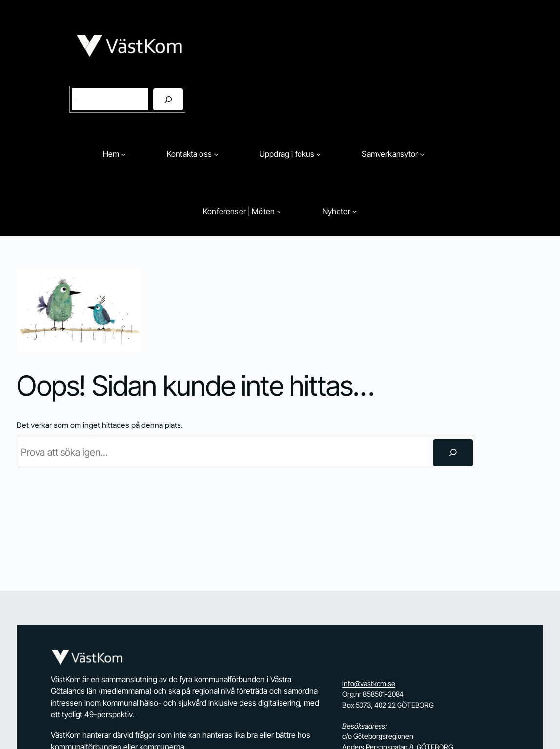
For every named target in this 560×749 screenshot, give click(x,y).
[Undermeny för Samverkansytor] (422, 154)
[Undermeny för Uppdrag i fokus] (319, 154)
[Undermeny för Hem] (123, 154)
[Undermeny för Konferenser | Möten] (279, 211)
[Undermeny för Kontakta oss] (216, 154)
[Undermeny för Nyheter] (355, 211)
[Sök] (168, 99)
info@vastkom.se (369, 683)
